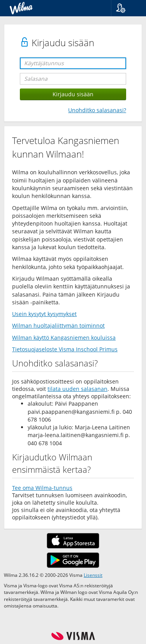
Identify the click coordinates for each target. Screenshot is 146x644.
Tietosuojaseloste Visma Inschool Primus (65, 349)
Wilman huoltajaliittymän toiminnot (58, 325)
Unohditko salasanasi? (97, 110)
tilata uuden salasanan (77, 389)
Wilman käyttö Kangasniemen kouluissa (64, 338)
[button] (126, 8)
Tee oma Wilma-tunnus (42, 488)
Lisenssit (93, 575)
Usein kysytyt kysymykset (44, 314)
